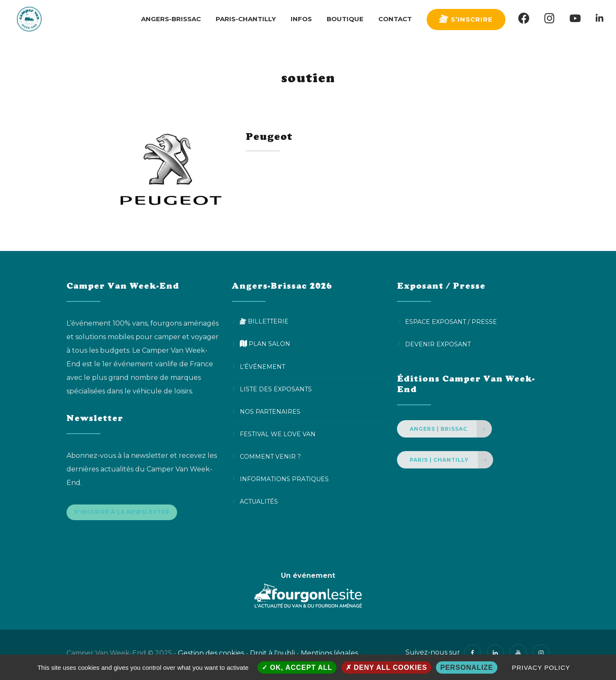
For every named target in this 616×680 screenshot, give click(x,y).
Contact (395, 19)
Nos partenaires (270, 411)
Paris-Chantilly (246, 19)
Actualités (259, 501)
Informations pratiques (284, 479)
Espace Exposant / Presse (451, 321)
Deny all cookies (387, 667)
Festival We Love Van (278, 434)
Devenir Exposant (438, 344)
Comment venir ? (270, 456)
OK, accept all (297, 667)
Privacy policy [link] (541, 667)
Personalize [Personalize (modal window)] (467, 667)
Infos (301, 19)
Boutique (345, 19)
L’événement (262, 366)
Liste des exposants (276, 389)
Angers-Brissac (171, 19)
